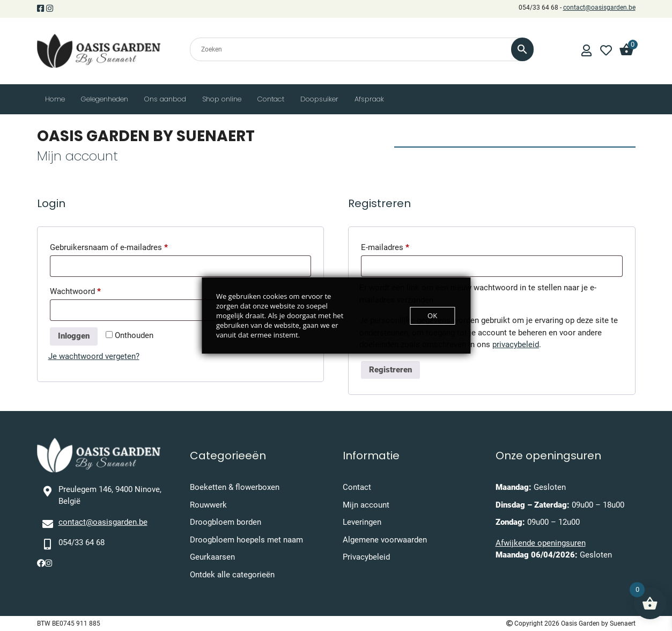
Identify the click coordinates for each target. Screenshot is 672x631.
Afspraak (369, 99)
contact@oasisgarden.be (599, 8)
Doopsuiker (319, 99)
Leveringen (362, 522)
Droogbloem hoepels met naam (246, 540)
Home (55, 99)
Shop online (222, 99)
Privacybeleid (366, 557)
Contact (271, 99)
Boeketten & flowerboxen (235, 487)
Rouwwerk (208, 505)
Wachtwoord (88, 290)
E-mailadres (398, 246)
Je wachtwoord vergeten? (94, 356)
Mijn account (366, 505)
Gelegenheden (105, 99)
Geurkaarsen (212, 557)
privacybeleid (516, 344)
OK (432, 315)
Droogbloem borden (226, 522)
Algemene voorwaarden (385, 540)
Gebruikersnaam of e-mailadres (121, 246)
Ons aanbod (165, 99)
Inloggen (74, 336)
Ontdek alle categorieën (232, 575)
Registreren (390, 370)
